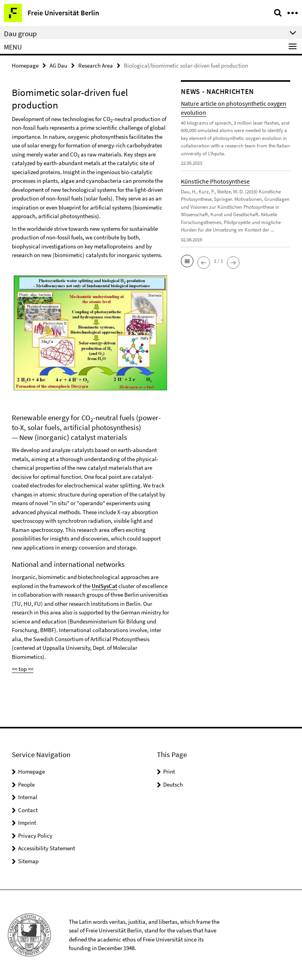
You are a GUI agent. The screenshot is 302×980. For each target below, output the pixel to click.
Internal (28, 797)
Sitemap (28, 861)
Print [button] (169, 771)
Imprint (27, 823)
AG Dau (58, 65)
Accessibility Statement (47, 848)
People (26, 784)
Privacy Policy (35, 836)
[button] (187, 261)
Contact (28, 810)
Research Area (96, 65)
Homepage (25, 65)
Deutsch (173, 784)
